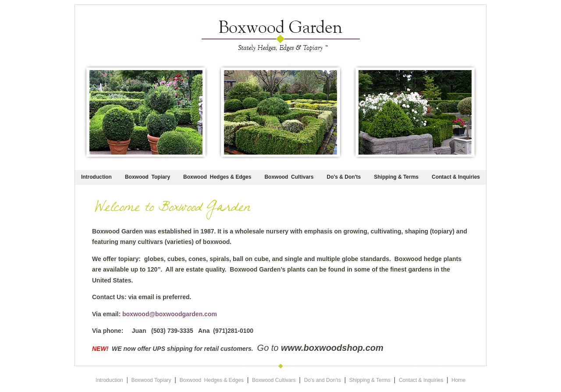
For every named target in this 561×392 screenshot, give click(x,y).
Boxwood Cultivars (274, 380)
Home (458, 380)
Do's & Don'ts (344, 177)
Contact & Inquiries (456, 177)
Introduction (96, 177)
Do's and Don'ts (323, 380)
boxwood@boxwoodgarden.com (170, 314)
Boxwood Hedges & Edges (217, 177)
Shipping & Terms (396, 177)
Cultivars (302, 177)
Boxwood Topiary (147, 177)
